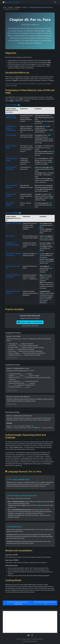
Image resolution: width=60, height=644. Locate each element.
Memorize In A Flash (11, 2)
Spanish (24, 7)
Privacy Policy (26, 639)
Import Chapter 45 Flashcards (30, 322)
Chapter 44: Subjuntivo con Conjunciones (40, 7)
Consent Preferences (37, 639)
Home (5, 7)
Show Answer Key (12, 357)
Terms (19, 639)
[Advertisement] (30, 622)
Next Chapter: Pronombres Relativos (45, 603)
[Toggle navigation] (55, 2)
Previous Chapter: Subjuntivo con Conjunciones (18, 603)
